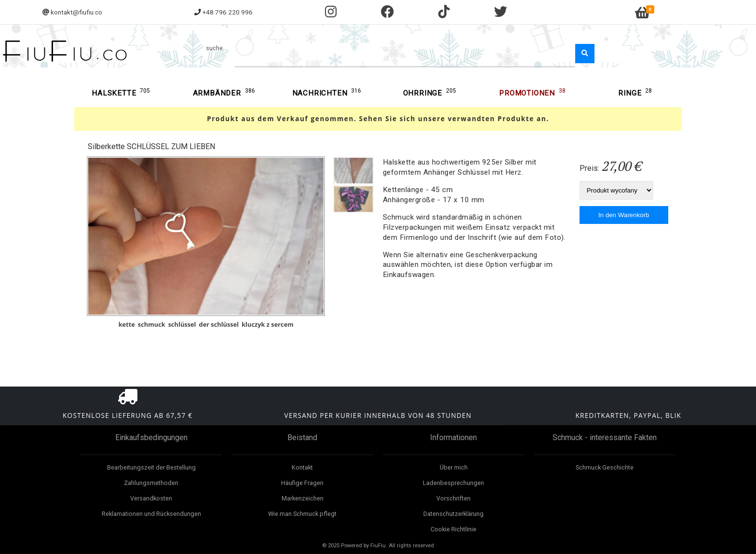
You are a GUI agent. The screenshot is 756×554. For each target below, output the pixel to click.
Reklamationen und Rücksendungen (151, 514)
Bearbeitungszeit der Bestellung (151, 467)
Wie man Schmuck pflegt (302, 514)
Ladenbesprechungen (453, 483)
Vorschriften (453, 498)
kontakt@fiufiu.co (76, 12)
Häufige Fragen (302, 483)
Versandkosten (151, 498)
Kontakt (302, 467)
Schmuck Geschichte (605, 467)
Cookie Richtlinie (453, 529)
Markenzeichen (303, 498)
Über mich (454, 467)
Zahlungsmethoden (151, 483)
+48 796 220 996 (228, 12)
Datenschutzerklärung (453, 514)
